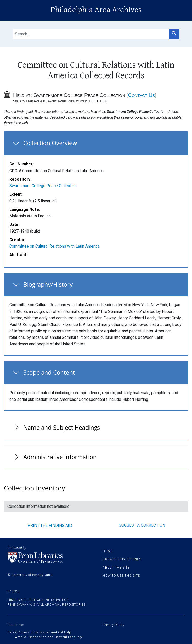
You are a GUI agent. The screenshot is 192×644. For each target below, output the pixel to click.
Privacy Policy (114, 625)
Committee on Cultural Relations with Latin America (55, 246)
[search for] (91, 34)
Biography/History (48, 284)
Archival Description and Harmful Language (49, 637)
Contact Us (141, 95)
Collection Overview (50, 143)
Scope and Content (49, 372)
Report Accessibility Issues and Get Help (39, 632)
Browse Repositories (122, 559)
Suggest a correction (142, 525)
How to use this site (121, 576)
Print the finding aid (50, 525)
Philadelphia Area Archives (96, 10)
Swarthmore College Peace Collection (43, 186)
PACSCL (14, 591)
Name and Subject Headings (62, 427)
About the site (116, 568)
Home (108, 551)
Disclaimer (16, 625)
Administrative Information (60, 457)
